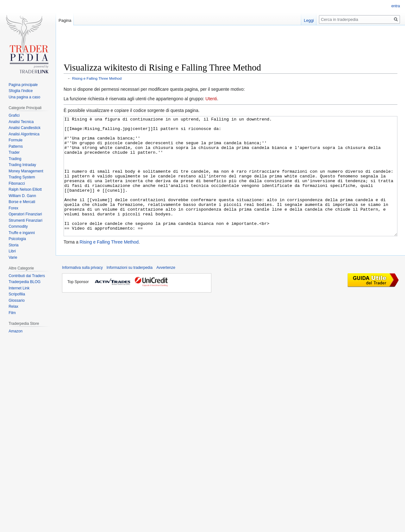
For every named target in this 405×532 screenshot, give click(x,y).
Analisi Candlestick (25, 128)
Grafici (14, 115)
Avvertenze (166, 291)
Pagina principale (23, 85)
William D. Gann (22, 196)
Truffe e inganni (22, 233)
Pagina (65, 20)
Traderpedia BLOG (25, 282)
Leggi (309, 20)
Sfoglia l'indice (21, 91)
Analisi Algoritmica (24, 134)
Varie (13, 257)
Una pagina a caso (24, 97)
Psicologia (17, 239)
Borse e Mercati (22, 202)
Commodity (18, 226)
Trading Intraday (22, 165)
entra (396, 6)
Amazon (16, 331)
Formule (16, 140)
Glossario (17, 300)
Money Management (26, 171)
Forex (13, 208)
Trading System (22, 177)
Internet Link (19, 288)
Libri (12, 251)
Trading (15, 159)
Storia (13, 245)
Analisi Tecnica (21, 122)
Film (12, 313)
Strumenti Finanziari (25, 220)
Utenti (211, 99)
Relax (13, 306)
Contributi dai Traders (27, 276)
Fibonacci (17, 183)
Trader (14, 152)
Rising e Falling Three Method (97, 78)
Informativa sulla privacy (82, 291)
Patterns (16, 146)
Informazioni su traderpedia (130, 291)
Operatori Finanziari (25, 214)
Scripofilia (17, 294)
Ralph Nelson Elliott (25, 189)
